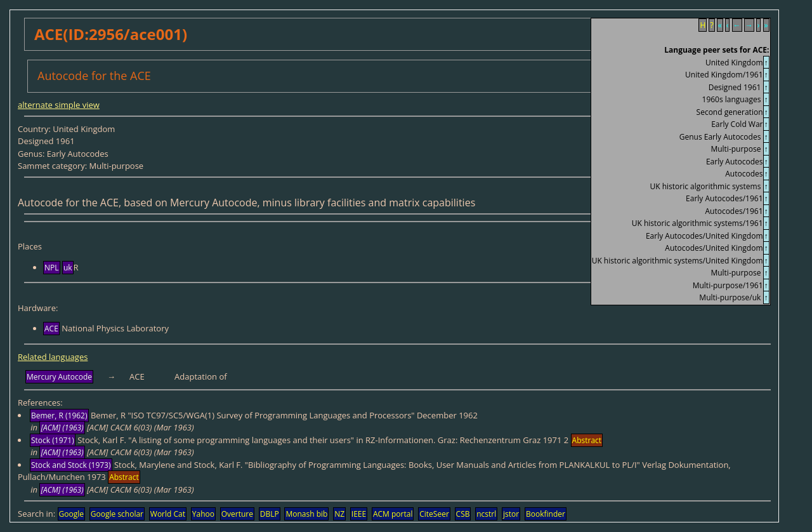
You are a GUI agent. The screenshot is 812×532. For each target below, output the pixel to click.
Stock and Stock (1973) (71, 465)
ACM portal (393, 514)
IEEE (359, 514)
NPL (52, 268)
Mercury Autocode (59, 377)
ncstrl (486, 514)
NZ (339, 514)
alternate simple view (59, 105)
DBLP (270, 514)
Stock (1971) (53, 440)
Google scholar (117, 514)
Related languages (53, 357)
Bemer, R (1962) (59, 416)
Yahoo (203, 514)
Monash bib (306, 514)
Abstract (587, 440)
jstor (511, 514)
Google (71, 514)
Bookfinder (546, 514)
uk (68, 268)
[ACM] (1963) (62, 428)
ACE (51, 329)
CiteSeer (434, 514)
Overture (237, 514)
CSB (463, 514)
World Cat (168, 514)
